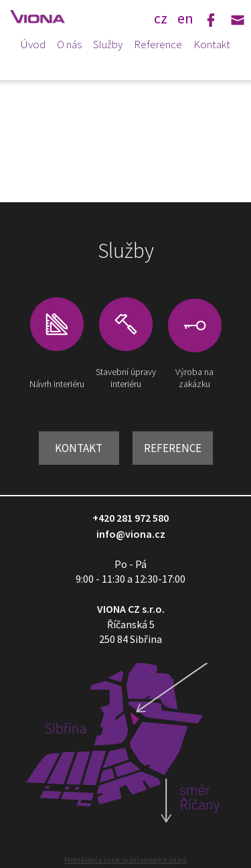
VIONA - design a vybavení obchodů (44, 17)
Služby (108, 44)
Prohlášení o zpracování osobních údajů (125, 860)
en (185, 17)
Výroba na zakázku (194, 378)
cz (161, 17)
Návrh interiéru (57, 384)
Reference (158, 44)
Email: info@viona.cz (238, 20)
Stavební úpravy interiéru (126, 378)
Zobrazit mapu (125, 757)
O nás (69, 44)
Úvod (33, 44)
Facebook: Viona (211, 20)
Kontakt (212, 44)
